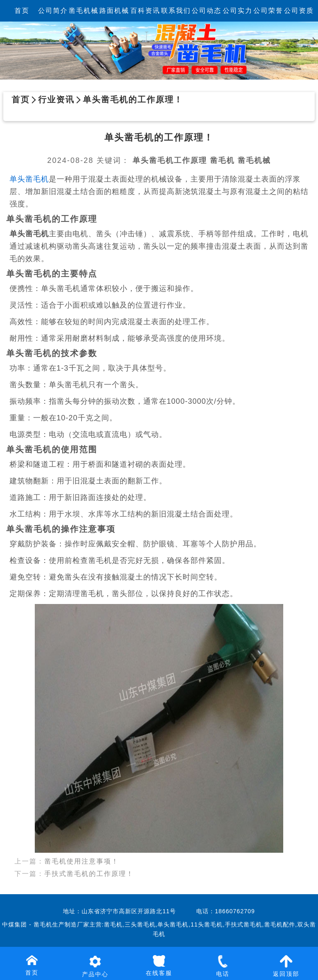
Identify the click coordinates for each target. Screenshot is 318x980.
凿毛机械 (84, 11)
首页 (22, 11)
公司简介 (53, 11)
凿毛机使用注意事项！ (82, 853)
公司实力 (238, 11)
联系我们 (176, 11)
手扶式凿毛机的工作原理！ (89, 866)
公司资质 (299, 11)
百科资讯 (145, 11)
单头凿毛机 (29, 179)
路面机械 (114, 11)
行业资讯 (56, 99)
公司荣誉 (268, 11)
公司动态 (207, 11)
